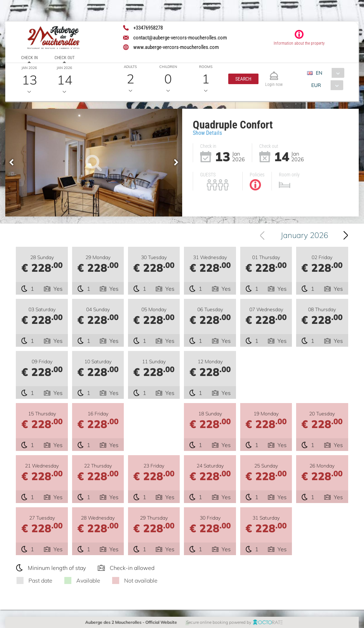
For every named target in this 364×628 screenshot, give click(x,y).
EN (319, 73)
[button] (243, 79)
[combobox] (328, 73)
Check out (65, 58)
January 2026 (304, 235)
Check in (29, 58)
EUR (316, 85)
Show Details (207, 133)
